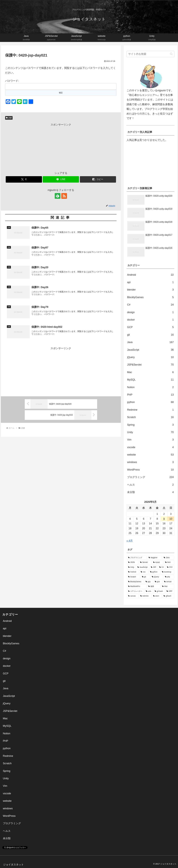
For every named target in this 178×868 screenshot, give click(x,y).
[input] (150, 54)
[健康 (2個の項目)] (154, 586)
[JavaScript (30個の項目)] (143, 567)
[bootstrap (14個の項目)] (167, 572)
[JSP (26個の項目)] (154, 567)
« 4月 (130, 541)
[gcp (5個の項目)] (149, 582)
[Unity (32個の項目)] (131, 567)
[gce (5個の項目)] (158, 582)
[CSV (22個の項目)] (170, 567)
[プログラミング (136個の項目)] (137, 558)
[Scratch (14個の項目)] (133, 577)
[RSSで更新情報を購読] (64, 196)
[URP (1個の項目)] (170, 591)
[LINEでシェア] (61, 179)
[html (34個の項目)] (169, 562)
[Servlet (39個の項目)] (145, 562)
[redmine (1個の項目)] (145, 596)
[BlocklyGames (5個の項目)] (135, 582)
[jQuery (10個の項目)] (157, 577)
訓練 (9, 118)
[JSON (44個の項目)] (133, 562)
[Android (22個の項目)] (133, 572)
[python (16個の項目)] (154, 572)
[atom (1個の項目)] (157, 596)
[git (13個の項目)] (145, 577)
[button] (98, 179)
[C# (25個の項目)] (161, 567)
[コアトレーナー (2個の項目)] (135, 591)
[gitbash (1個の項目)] (168, 596)
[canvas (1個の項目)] (133, 596)
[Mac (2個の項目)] (167, 586)
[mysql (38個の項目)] (158, 562)
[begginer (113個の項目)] (155, 558)
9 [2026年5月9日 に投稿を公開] (164, 519)
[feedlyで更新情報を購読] (58, 196)
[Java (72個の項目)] (168, 558)
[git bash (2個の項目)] (159, 591)
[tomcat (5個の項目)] (168, 582)
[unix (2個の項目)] (149, 591)
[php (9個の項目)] (169, 577)
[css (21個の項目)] (144, 572)
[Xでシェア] (24, 179)
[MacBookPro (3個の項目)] (137, 586)
